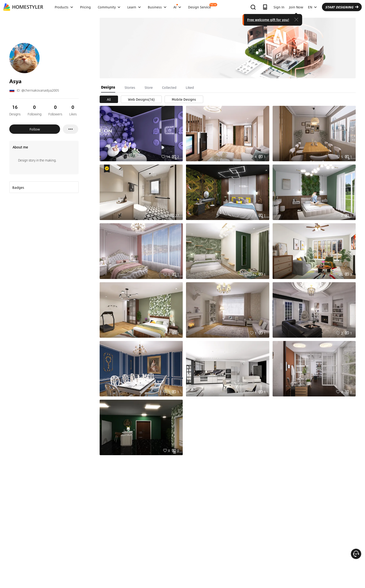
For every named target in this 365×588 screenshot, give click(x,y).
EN (312, 7)
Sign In (279, 7)
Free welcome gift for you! (268, 20)
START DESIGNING (342, 7)
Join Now (296, 7)
